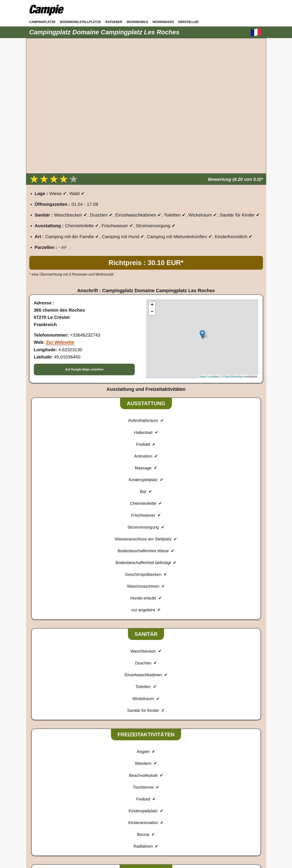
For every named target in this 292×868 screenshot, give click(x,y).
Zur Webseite (60, 342)
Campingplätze (42, 22)
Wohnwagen (163, 22)
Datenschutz (147, 821)
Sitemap (169, 821)
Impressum (123, 821)
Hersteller (188, 22)
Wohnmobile (137, 22)
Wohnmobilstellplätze (80, 22)
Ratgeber (114, 22)
